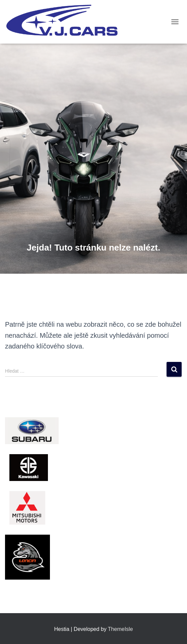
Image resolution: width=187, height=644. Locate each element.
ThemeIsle (120, 629)
